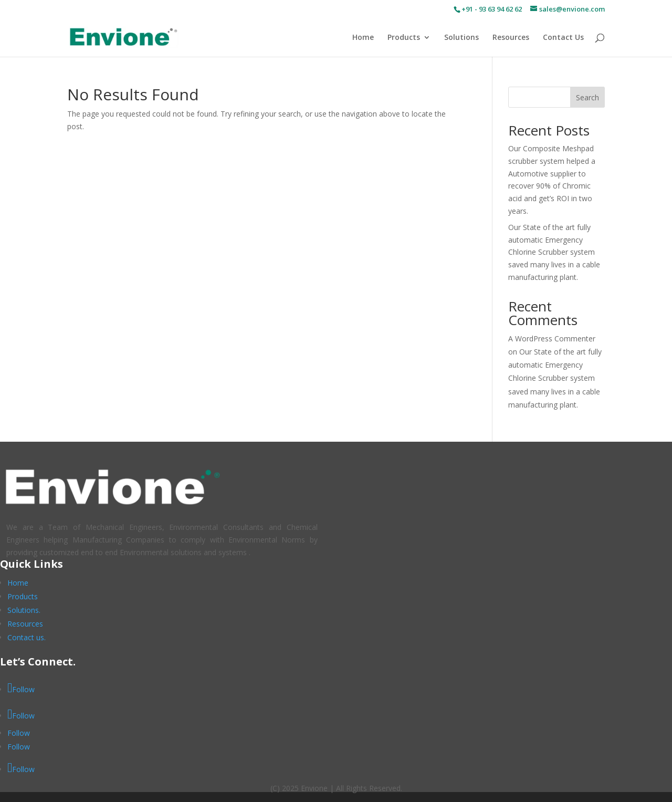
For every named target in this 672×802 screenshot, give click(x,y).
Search (587, 97)
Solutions (461, 38)
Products (404, 38)
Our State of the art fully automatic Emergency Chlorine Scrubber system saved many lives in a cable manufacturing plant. (554, 252)
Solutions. (24, 610)
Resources (511, 38)
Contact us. (27, 637)
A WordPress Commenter (552, 338)
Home (363, 38)
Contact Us (563, 38)
